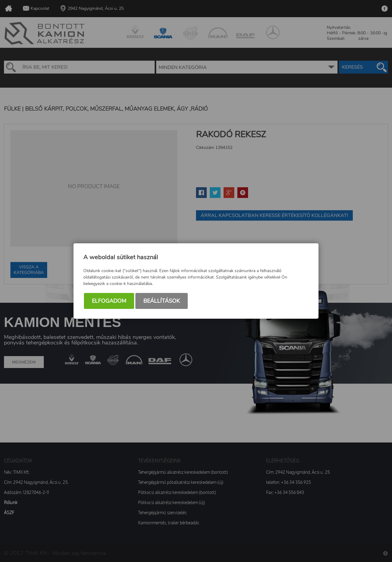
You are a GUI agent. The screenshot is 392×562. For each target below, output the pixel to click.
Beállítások (162, 301)
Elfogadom (109, 301)
